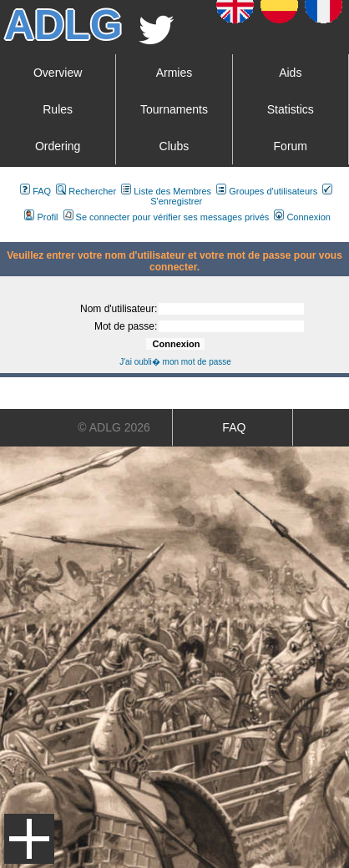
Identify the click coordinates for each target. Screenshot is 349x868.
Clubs (174, 146)
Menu (29, 839)
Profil (41, 217)
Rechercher (86, 191)
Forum (291, 146)
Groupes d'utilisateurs (267, 191)
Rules (58, 109)
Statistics (291, 109)
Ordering (58, 146)
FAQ (35, 191)
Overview (58, 73)
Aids (290, 73)
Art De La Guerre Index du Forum (7, 235)
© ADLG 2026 (114, 427)
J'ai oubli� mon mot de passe (175, 362)
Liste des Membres (166, 191)
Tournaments (174, 109)
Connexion (302, 217)
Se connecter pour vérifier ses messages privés (167, 217)
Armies (174, 73)
